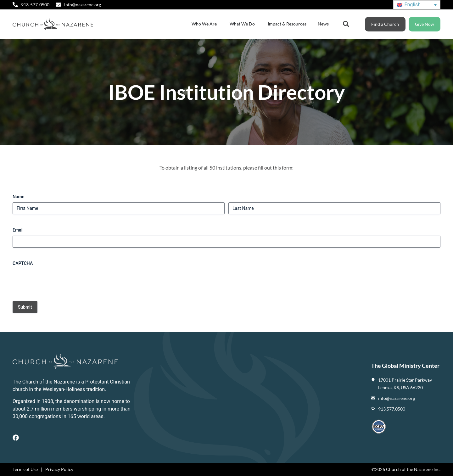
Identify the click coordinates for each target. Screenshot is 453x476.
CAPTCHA (23, 263)
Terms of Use (25, 469)
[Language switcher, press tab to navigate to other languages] (417, 5)
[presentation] (60, 281)
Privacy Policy (59, 469)
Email (18, 230)
